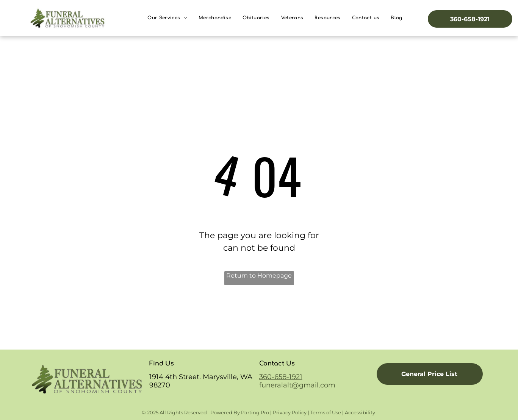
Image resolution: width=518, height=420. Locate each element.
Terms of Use (326, 412)
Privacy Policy (290, 412)
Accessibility (360, 412)
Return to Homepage (259, 276)
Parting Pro (255, 412)
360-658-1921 (281, 377)
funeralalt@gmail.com (297, 385)
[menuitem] (167, 18)
